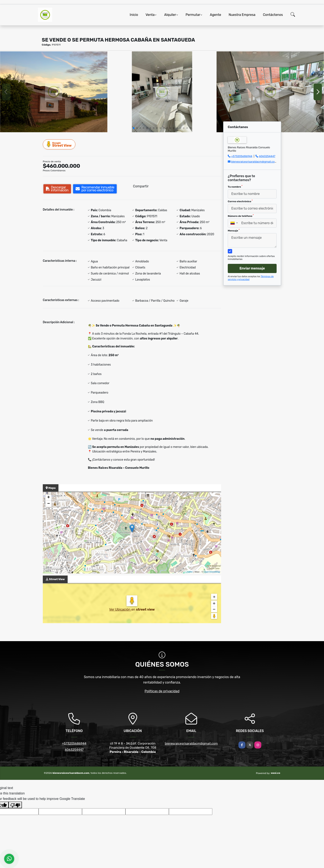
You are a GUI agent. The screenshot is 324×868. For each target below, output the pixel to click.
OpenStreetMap (212, 572)
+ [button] (49, 498)
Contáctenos (273, 15)
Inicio (134, 15)
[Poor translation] (15, 805)
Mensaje (234, 230)
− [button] (49, 504)
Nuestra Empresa (242, 15)
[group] (54, 92)
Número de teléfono (241, 216)
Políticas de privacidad (162, 691)
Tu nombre (235, 187)
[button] (134, 128)
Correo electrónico (240, 201)
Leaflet (189, 572)
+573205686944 (242, 156)
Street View (59, 144)
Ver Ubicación (120, 609)
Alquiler (170, 15)
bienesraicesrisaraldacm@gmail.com (254, 162)
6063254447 (267, 156)
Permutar (193, 15)
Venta (150, 15)
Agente (215, 15)
